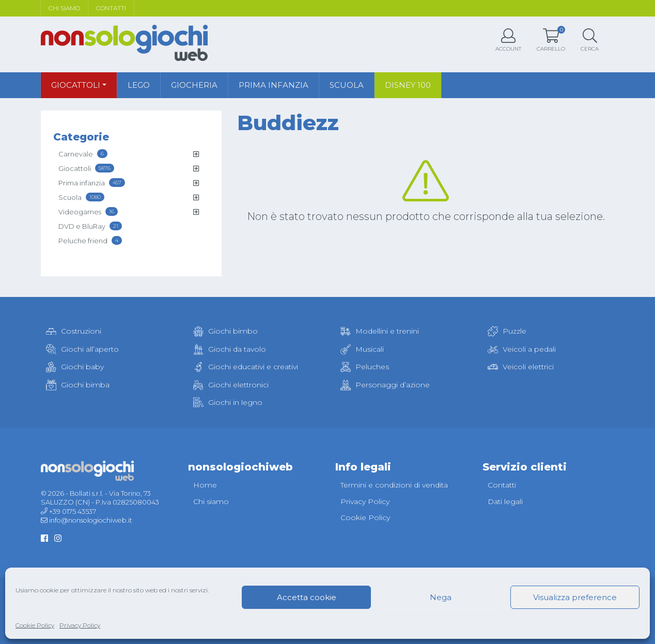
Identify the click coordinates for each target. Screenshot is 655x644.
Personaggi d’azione (385, 385)
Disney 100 (408, 85)
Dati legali (505, 501)
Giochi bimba (78, 385)
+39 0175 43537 (73, 512)
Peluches (365, 367)
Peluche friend (90, 240)
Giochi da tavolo (230, 349)
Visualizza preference (575, 597)
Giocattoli (76, 85)
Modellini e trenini (380, 331)
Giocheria (194, 85)
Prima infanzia (274, 85)
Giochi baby (75, 367)
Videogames (88, 211)
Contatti (111, 8)
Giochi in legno (228, 402)
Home (205, 485)
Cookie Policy (35, 625)
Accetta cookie (307, 597)
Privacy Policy (80, 625)
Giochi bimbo (225, 331)
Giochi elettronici (231, 385)
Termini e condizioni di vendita (394, 485)
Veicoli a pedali (522, 349)
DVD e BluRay (90, 226)
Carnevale (83, 154)
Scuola (347, 85)
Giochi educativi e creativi (246, 367)
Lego (139, 85)
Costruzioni (74, 331)
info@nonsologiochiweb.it (91, 520)
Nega (441, 597)
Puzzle (507, 331)
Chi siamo (64, 8)
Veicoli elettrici (521, 367)
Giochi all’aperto (82, 349)
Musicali (362, 349)
